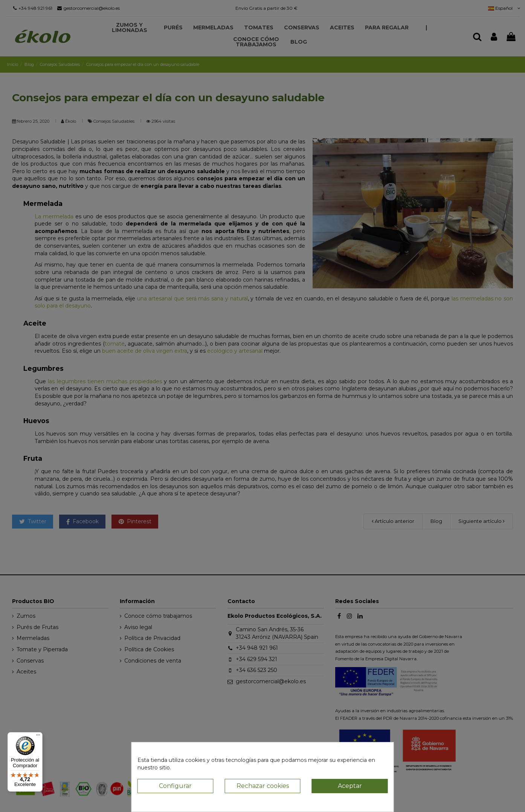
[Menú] (38, 737)
